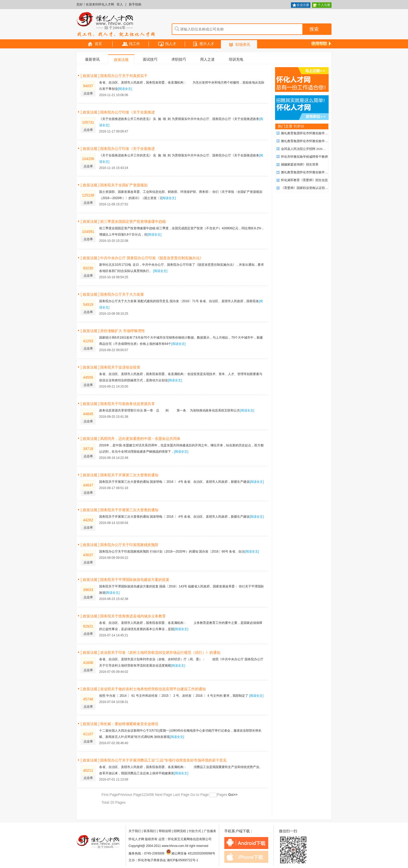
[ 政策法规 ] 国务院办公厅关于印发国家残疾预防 (120, 545)
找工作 (131, 44)
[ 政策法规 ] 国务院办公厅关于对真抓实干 (114, 76)
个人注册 (322, 5)
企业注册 (301, 5)
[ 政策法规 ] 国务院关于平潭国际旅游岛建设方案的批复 (125, 580)
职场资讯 (239, 45)
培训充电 (236, 59)
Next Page (164, 795)
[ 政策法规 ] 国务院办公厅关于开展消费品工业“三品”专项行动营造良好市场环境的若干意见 (154, 760)
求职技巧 (179, 59)
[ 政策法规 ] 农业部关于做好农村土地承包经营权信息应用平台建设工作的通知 (143, 689)
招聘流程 (180, 831)
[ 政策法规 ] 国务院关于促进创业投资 (110, 367)
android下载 (246, 843)
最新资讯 (92, 59)
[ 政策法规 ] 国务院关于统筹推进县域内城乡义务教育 (123, 616)
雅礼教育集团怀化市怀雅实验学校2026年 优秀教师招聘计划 (322, 133)
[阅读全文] (125, 89)
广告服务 (210, 831)
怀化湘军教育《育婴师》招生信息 (304, 180)
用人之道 (207, 59)
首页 (95, 44)
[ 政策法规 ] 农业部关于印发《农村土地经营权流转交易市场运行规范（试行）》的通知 (151, 652)
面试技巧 (150, 59)
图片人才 (203, 44)
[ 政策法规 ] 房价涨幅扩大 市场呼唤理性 (113, 331)
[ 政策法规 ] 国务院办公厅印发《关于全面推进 (118, 112)
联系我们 (150, 831)
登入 (120, 4)
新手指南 (135, 4)
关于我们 (135, 831)
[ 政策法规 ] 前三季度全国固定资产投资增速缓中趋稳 (123, 221)
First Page (110, 795)
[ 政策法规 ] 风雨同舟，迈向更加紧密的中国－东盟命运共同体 (130, 439)
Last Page (181, 795)
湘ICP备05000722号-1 (182, 860)
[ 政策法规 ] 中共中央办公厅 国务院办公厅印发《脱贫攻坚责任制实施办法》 (142, 258)
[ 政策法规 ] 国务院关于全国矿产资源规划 (114, 185)
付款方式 (195, 831)
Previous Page (130, 795)
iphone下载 (246, 857)
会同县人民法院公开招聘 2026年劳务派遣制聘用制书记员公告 (324, 149)
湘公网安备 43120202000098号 (191, 853)
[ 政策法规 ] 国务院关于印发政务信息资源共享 (118, 404)
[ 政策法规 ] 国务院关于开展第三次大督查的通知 (120, 475)
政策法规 (121, 60)
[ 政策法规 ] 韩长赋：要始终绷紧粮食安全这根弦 (120, 724)
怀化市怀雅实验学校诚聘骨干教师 (304, 157)
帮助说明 (165, 831)
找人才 (167, 44)
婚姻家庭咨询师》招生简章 (300, 164)
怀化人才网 (116, 25)
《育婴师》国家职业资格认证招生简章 (308, 188)
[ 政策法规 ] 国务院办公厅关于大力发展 (112, 294)
